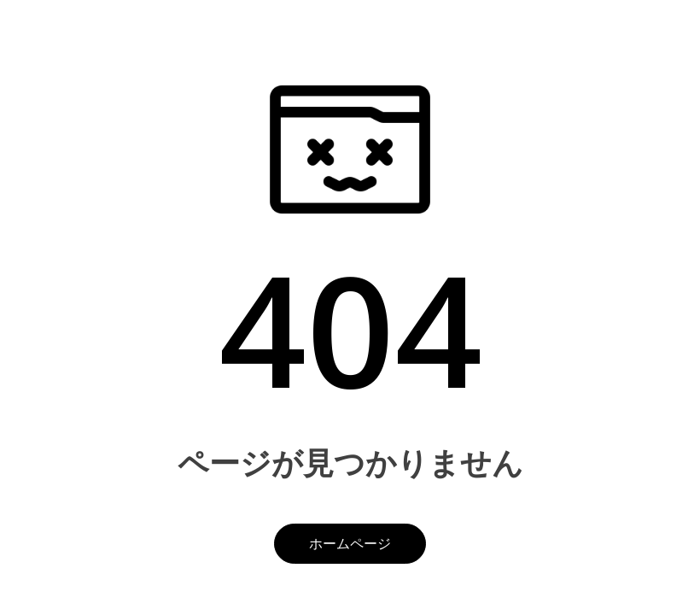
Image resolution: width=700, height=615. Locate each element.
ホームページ (350, 543)
